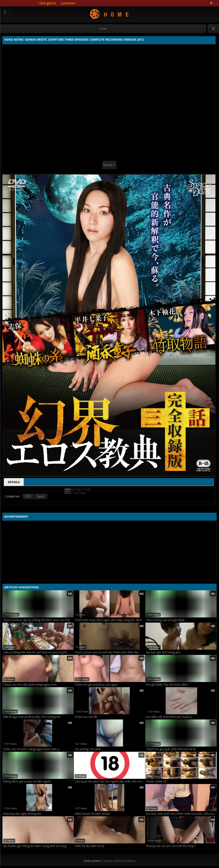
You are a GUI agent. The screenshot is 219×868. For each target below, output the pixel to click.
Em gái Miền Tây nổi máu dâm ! (168, 685)
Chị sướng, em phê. (88, 749)
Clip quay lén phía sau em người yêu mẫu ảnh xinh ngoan (110, 781)
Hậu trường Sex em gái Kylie (165, 620)
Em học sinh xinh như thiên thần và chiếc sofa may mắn (181, 814)
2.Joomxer (68, 3)
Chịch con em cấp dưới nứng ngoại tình (30, 685)
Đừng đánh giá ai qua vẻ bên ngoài (27, 781)
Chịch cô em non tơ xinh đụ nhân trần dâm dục (107, 652)
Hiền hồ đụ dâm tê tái (90, 846)
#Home (103, 29)
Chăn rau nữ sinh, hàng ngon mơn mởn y (31, 749)
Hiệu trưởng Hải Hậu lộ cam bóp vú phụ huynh (35, 652)
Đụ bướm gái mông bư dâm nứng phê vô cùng (35, 846)
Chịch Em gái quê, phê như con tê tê (171, 749)
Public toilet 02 (156, 781)
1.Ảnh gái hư (47, 3)
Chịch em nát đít (86, 717)
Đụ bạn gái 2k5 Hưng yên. (164, 652)
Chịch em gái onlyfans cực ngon (96, 685)
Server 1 (109, 165)
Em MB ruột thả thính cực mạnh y (169, 717)
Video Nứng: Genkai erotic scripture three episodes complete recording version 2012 (110, 14)
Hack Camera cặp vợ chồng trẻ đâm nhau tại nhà (37, 620)
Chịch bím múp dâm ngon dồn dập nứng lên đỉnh (108, 620)
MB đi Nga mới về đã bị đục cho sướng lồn (32, 717)
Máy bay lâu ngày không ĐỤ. (23, 814)
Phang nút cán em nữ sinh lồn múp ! (171, 846)
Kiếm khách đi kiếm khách (92, 814)
